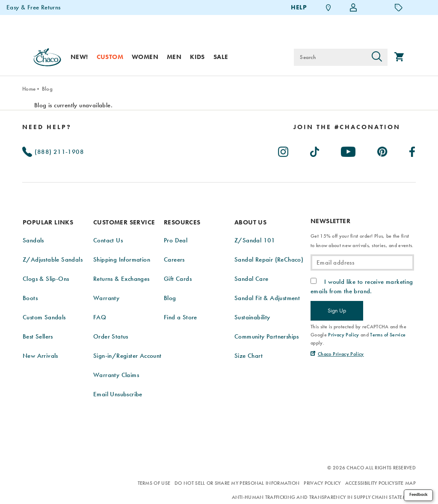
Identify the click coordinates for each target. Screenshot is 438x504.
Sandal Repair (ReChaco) (269, 259)
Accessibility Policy (370, 483)
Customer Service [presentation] (124, 222)
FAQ (100, 317)
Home (29, 89)
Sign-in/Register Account (127, 356)
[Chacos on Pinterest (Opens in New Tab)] (383, 150)
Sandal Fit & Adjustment (267, 298)
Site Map (405, 483)
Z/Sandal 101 (255, 240)
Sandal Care (251, 279)
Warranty (106, 298)
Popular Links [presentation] (48, 222)
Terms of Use (154, 483)
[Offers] (399, 7)
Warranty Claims (116, 375)
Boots (30, 298)
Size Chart (249, 356)
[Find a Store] (328, 7)
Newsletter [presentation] (330, 221)
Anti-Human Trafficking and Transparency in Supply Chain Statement (324, 497)
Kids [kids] (197, 57)
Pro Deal (176, 240)
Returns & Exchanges (121, 279)
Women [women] (145, 57)
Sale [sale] (221, 57)
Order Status (111, 336)
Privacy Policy (322, 483)
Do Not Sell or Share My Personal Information (237, 483)
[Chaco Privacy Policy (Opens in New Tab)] (337, 354)
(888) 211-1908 (53, 152)
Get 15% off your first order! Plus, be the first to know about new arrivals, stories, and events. (362, 241)
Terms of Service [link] (388, 335)
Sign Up (337, 310)
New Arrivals (40, 356)
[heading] (347, 127)
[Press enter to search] (377, 57)
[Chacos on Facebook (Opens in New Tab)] (413, 150)
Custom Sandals (44, 317)
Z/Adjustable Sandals (53, 259)
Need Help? (47, 127)
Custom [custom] (110, 57)
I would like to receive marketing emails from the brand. (362, 286)
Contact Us (108, 240)
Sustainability (252, 317)
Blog (47, 89)
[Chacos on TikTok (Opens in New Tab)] (315, 150)
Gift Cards (178, 279)
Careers (174, 259)
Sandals (33, 240)
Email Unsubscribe (118, 394)
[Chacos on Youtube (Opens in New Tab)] (349, 150)
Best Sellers (38, 336)
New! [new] (79, 57)
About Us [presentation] (250, 222)
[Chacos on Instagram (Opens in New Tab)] (284, 150)
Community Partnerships (267, 336)
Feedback (419, 495)
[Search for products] (330, 57)
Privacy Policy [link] (344, 335)
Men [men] (174, 57)
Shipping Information (122, 259)
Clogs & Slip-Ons (46, 279)
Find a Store (181, 317)
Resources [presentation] (182, 222)
